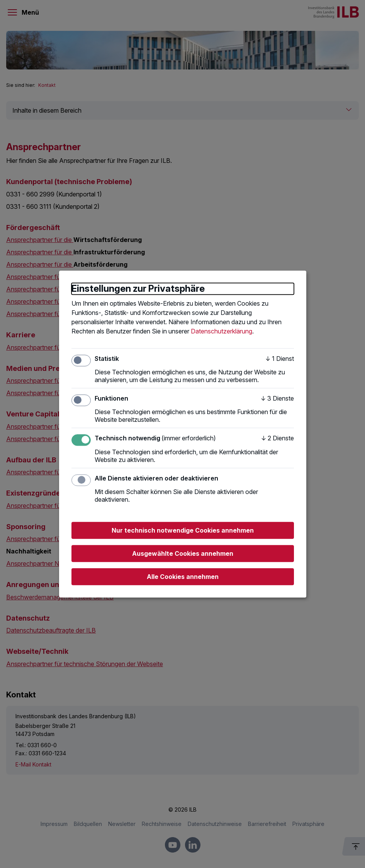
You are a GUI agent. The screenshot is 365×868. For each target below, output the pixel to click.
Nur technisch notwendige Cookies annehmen (183, 530)
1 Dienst (280, 359)
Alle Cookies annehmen (183, 577)
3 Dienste (277, 398)
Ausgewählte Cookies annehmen (183, 553)
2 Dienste (278, 438)
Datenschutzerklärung (222, 331)
